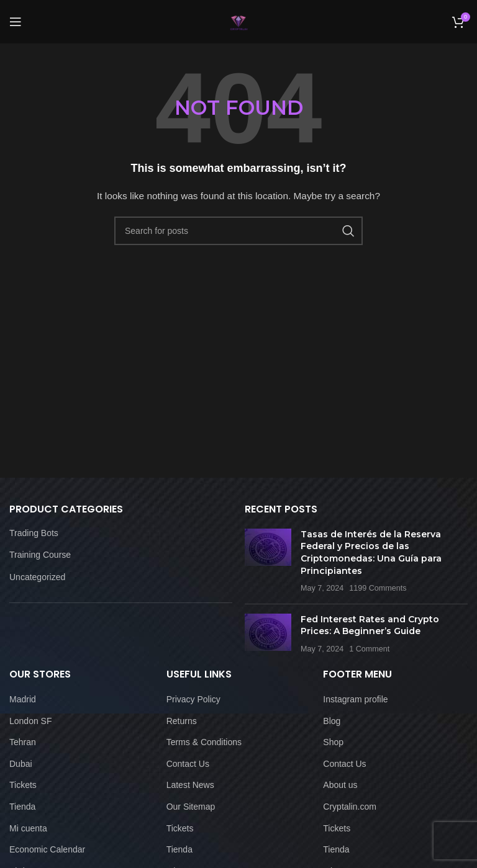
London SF (31, 721)
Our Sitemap (191, 807)
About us (340, 785)
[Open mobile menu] (16, 22)
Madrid (23, 699)
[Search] (238, 231)
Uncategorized (37, 577)
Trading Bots (34, 533)
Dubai (21, 764)
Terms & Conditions (204, 742)
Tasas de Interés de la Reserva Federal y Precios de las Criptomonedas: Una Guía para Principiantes (371, 553)
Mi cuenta (28, 828)
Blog (332, 721)
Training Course (40, 555)
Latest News (190, 785)
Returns (182, 721)
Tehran (23, 742)
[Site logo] (239, 21)
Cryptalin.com (350, 807)
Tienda (22, 807)
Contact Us (188, 764)
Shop (333, 742)
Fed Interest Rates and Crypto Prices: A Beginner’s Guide (370, 625)
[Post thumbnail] (268, 562)
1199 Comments (378, 588)
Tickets (23, 785)
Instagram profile (355, 699)
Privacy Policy (193, 699)
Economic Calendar (47, 849)
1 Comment (369, 649)
